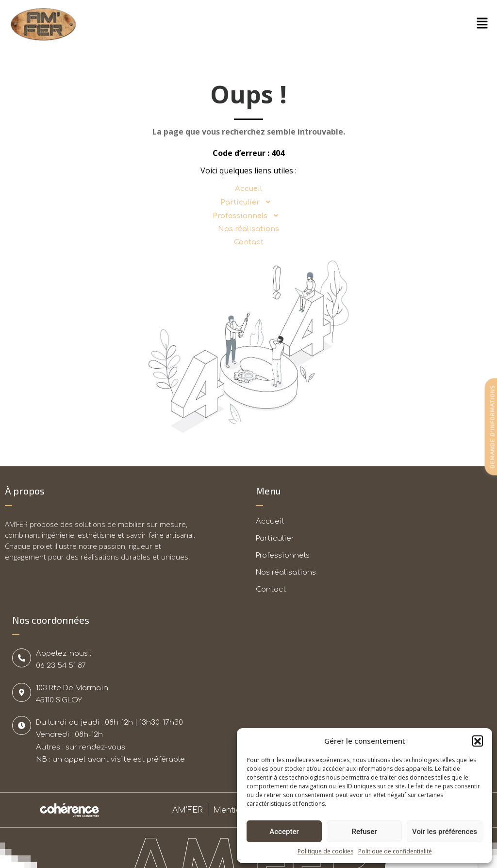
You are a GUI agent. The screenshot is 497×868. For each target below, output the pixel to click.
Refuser (364, 832)
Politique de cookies (325, 851)
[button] (478, 741)
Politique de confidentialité (395, 851)
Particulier (248, 202)
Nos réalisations (248, 229)
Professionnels (248, 216)
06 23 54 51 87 (61, 666)
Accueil (248, 189)
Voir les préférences (445, 832)
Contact (249, 242)
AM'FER (188, 810)
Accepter (284, 832)
